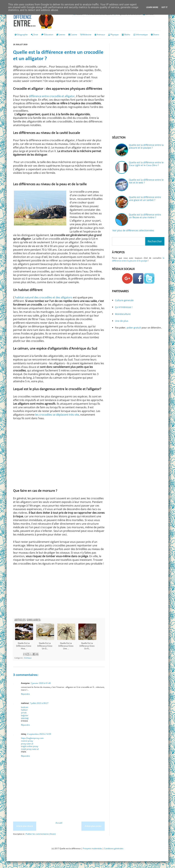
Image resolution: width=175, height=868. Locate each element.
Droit (34, 35)
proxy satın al (27, 744)
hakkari (24, 710)
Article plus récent (25, 826)
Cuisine (74, 35)
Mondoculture (123, 314)
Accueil (59, 823)
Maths (127, 35)
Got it (164, 7)
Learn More (152, 7)
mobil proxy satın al (30, 749)
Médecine (87, 35)
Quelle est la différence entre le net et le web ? (146, 181)
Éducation (49, 35)
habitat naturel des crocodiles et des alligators (44, 297)
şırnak (24, 713)
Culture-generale (124, 300)
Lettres (62, 35)
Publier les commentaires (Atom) (41, 834)
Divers (156, 35)
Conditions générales (114, 848)
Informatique (142, 35)
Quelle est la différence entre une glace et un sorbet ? (145, 198)
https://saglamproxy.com (32, 738)
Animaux (101, 35)
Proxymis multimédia (92, 848)
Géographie (21, 35)
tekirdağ (25, 718)
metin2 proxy (27, 741)
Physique (114, 35)
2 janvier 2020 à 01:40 (41, 683)
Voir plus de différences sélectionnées (133, 230)
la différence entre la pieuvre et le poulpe (138, 259)
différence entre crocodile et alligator (52, 96)
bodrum (25, 707)
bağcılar (25, 715)
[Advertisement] (59, 592)
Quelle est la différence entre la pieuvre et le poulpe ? (146, 146)
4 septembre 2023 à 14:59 (39, 734)
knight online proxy (30, 746)
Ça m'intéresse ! (124, 307)
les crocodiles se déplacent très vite (57, 415)
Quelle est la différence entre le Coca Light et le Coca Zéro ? (146, 164)
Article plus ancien (93, 826)
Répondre (25, 694)
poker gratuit (134, 328)
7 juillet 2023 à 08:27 (39, 703)
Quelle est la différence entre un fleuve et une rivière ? (145, 216)
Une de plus (122, 321)
